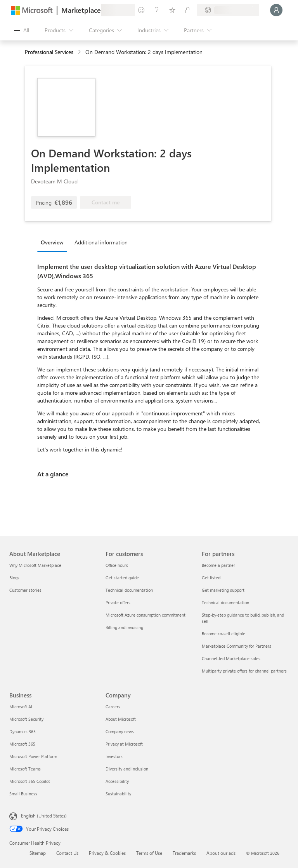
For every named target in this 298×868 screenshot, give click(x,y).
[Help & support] (157, 10)
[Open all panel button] (22, 30)
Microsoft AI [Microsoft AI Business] (21, 707)
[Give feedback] (141, 10)
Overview (52, 242)
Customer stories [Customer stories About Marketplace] (25, 590)
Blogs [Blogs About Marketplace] (14, 578)
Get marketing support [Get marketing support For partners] (223, 590)
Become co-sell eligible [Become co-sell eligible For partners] (223, 634)
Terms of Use (149, 853)
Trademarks (184, 853)
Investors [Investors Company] (114, 756)
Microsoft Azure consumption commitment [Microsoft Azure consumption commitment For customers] (146, 615)
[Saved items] (172, 10)
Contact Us (67, 853)
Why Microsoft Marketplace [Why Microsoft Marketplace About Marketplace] (35, 565)
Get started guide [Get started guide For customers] (122, 578)
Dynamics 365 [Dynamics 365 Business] (23, 731)
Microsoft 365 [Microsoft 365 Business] (22, 744)
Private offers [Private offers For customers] (118, 602)
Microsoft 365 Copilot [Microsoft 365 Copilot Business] (30, 781)
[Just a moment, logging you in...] (276, 10)
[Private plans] (188, 10)
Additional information (101, 242)
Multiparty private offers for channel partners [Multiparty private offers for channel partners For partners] (244, 671)
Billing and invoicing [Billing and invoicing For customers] (124, 627)
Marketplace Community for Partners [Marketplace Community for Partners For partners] (236, 646)
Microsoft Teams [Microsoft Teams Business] (25, 769)
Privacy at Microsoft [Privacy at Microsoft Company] (124, 744)
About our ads (221, 853)
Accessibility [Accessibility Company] (117, 781)
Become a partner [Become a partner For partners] (218, 565)
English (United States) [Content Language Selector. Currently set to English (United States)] (44, 816)
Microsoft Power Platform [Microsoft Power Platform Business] (33, 756)
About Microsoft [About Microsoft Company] (121, 719)
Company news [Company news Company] (120, 731)
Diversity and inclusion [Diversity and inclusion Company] (127, 769)
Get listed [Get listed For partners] (211, 578)
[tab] (54, 242)
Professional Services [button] (49, 52)
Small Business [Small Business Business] (23, 794)
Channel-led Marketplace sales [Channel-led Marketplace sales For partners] (231, 658)
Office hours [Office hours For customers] (117, 565)
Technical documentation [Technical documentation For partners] (225, 602)
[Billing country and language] (228, 10)
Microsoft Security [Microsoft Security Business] (26, 719)
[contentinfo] (80, 52)
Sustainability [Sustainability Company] (118, 794)
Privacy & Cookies (107, 853)
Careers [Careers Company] (113, 707)
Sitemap (38, 853)
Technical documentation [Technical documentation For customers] (129, 590)
